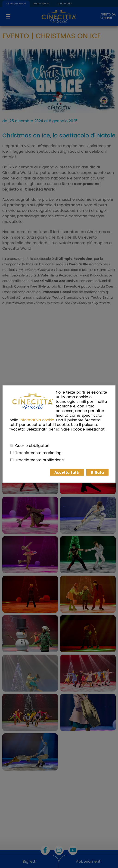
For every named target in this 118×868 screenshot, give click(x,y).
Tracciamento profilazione (40, 460)
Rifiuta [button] (97, 473)
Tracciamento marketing (38, 453)
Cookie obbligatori (32, 446)
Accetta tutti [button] (67, 473)
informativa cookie (37, 420)
